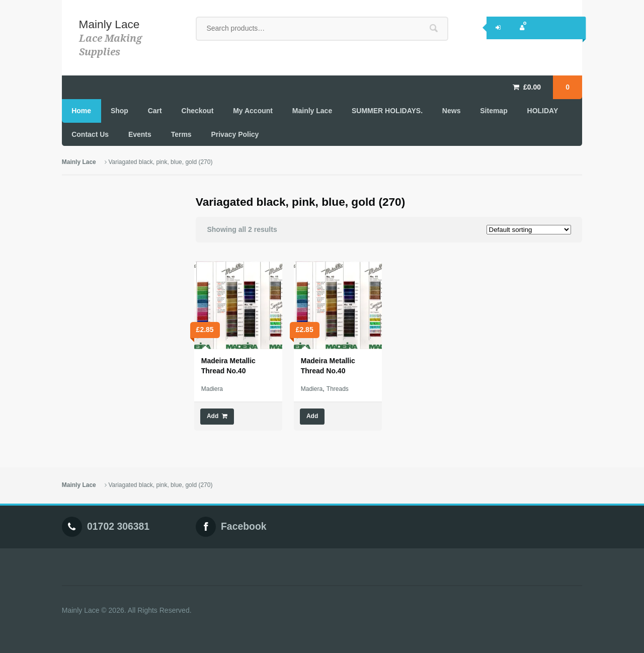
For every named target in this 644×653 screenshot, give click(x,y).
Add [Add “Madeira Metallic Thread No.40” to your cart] (213, 416)
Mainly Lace (109, 24)
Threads (338, 389)
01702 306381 (118, 527)
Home (81, 111)
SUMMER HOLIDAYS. (387, 111)
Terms (181, 134)
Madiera (212, 389)
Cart (155, 111)
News (452, 111)
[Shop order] (529, 230)
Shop (119, 111)
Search (434, 28)
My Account (253, 111)
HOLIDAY (543, 111)
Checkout (198, 111)
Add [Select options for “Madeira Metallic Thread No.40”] (312, 416)
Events (140, 134)
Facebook (244, 527)
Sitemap (494, 111)
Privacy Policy (235, 134)
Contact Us (90, 134)
